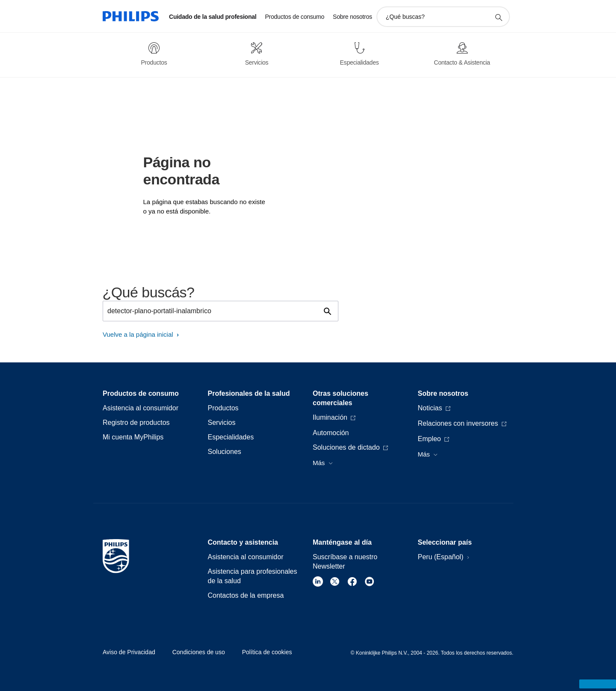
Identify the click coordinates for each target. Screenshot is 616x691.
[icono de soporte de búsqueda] (498, 17)
